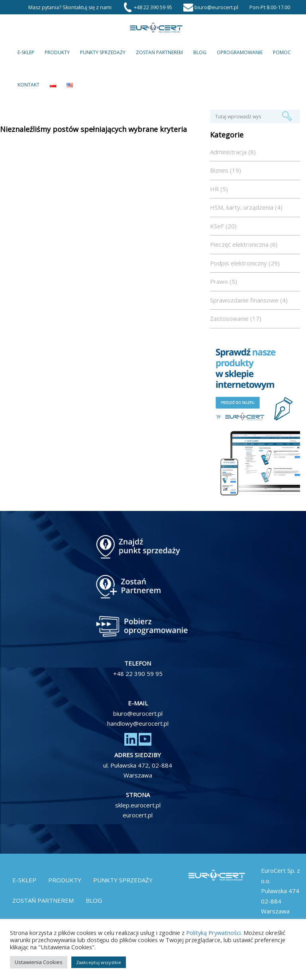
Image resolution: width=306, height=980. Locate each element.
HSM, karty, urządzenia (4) (246, 207)
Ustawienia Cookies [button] (39, 962)
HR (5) (219, 189)
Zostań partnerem (159, 52)
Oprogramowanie (240, 52)
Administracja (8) (233, 152)
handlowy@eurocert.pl (138, 723)
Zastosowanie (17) (236, 318)
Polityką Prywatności (213, 933)
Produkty (57, 52)
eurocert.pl (138, 815)
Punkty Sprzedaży (103, 52)
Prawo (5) (224, 281)
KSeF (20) (223, 226)
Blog (200, 52)
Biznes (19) (226, 170)
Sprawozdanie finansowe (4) (249, 300)
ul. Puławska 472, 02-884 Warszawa (138, 770)
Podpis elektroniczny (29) (245, 263)
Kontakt (28, 85)
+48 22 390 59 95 (138, 674)
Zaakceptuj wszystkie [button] (99, 962)
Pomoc (282, 52)
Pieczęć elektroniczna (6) (244, 244)
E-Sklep (26, 52)
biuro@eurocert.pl (138, 713)
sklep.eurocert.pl (138, 805)
